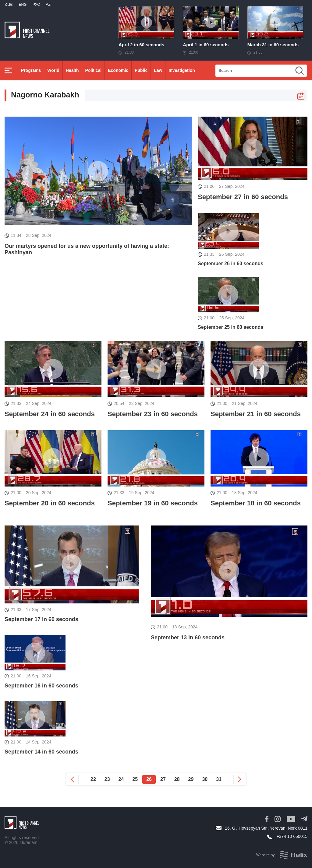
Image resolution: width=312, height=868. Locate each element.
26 (149, 779)
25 (135, 779)
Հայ (9, 5)
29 (191, 779)
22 (93, 779)
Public (141, 70)
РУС (36, 5)
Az (48, 5)
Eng (23, 5)
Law (158, 70)
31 (219, 779)
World (53, 70)
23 (107, 779)
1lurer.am (28, 842)
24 (121, 779)
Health (72, 70)
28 (177, 779)
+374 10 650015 (292, 836)
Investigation (182, 70)
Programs (31, 70)
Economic (118, 70)
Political (94, 70)
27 (163, 779)
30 (205, 779)
